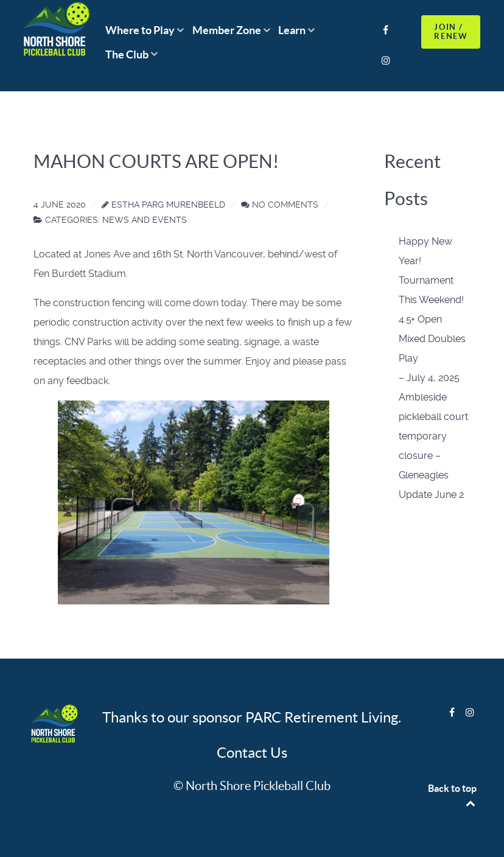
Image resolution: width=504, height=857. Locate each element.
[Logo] (53, 725)
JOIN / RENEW (451, 32)
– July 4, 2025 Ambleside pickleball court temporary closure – (433, 417)
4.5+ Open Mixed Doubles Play (432, 339)
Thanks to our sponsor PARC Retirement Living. (252, 717)
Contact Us (252, 753)
